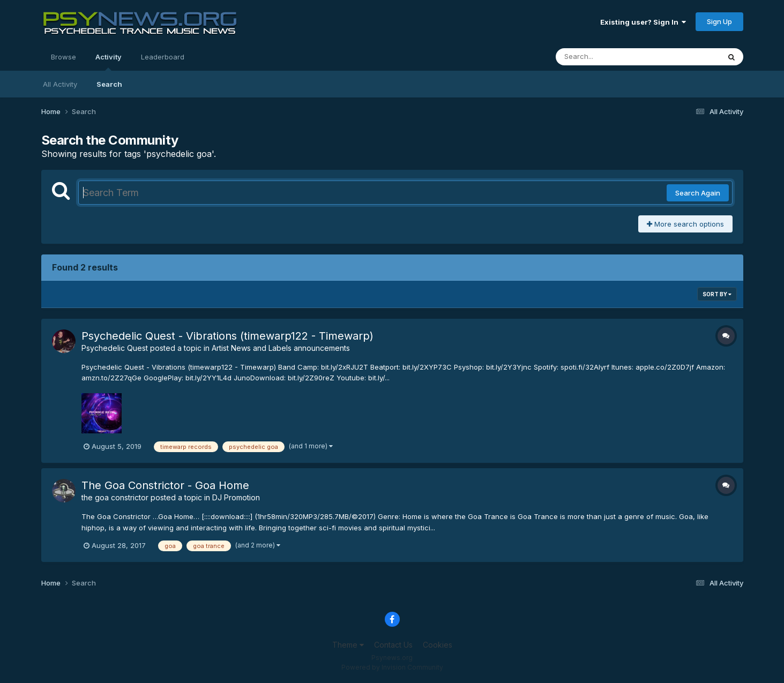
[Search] (608, 57)
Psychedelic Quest (115, 348)
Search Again (698, 193)
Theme (348, 645)
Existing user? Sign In (643, 22)
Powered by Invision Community (392, 667)
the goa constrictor (115, 497)
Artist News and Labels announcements (281, 348)
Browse (64, 57)
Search (109, 84)
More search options (685, 224)
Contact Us (393, 645)
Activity (109, 62)
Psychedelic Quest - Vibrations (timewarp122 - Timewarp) (227, 336)
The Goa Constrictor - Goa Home (165, 485)
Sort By (717, 294)
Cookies (438, 645)
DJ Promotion (236, 497)
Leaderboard (163, 57)
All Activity (60, 84)
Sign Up (719, 21)
